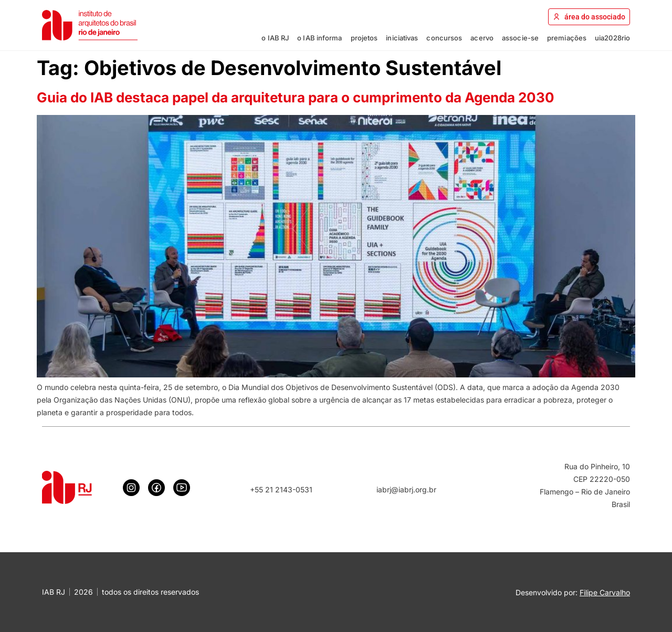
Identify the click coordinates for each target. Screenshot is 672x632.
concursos (444, 38)
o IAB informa (319, 38)
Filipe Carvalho (605, 592)
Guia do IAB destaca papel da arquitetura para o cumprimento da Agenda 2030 (296, 97)
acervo (482, 38)
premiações (567, 38)
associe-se (520, 38)
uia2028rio (612, 38)
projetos (364, 38)
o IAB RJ (275, 38)
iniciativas (402, 38)
